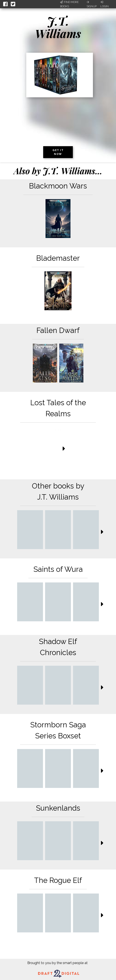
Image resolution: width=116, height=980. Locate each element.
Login (104, 4)
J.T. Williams (58, 27)
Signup (92, 4)
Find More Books (69, 4)
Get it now (58, 152)
